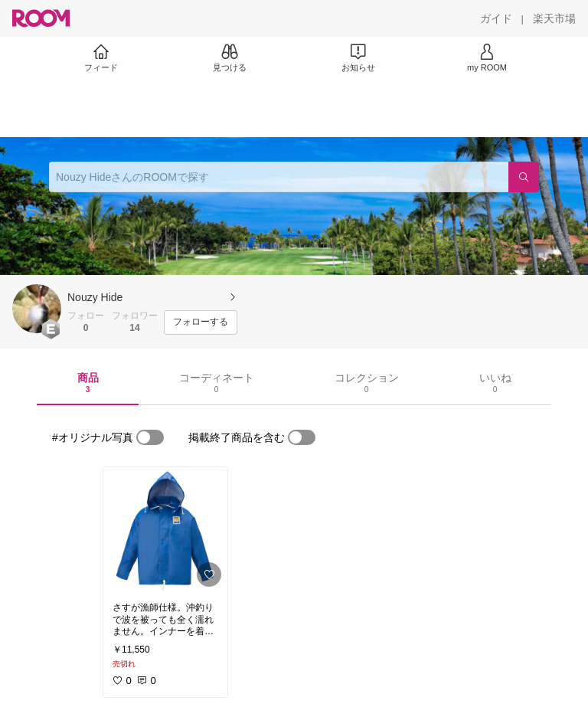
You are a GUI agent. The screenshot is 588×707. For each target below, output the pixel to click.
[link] (165, 530)
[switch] (150, 437)
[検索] (524, 177)
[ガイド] (496, 18)
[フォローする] (201, 322)
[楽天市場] (554, 18)
